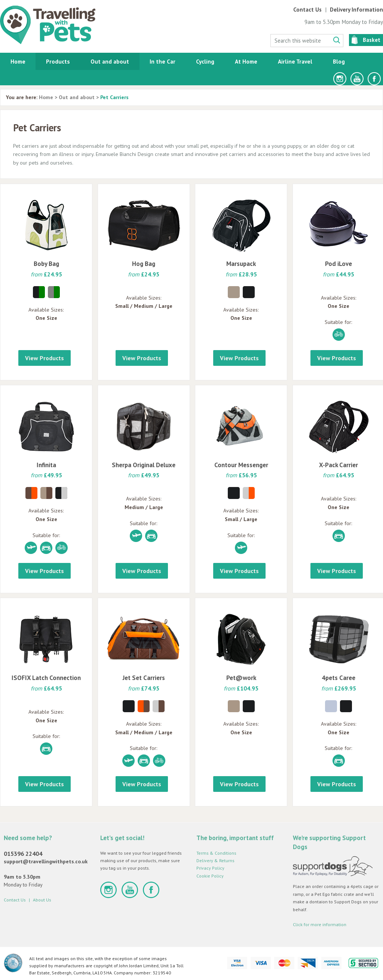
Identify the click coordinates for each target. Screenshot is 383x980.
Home (18, 61)
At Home (246, 61)
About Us (42, 900)
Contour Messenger (241, 465)
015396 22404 (23, 854)
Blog (339, 61)
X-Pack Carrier (338, 465)
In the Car (163, 61)
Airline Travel (295, 61)
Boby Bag (46, 264)
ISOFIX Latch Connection (46, 678)
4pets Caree (338, 678)
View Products (45, 358)
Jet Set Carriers (144, 678)
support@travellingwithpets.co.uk (46, 861)
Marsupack (241, 264)
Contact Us (307, 10)
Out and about (110, 61)
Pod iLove (338, 264)
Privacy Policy (210, 868)
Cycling (205, 61)
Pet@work (241, 678)
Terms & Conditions (216, 853)
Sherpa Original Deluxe (144, 465)
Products (58, 61)
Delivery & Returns (215, 860)
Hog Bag (144, 264)
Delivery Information (356, 10)
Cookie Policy (210, 876)
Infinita (46, 465)
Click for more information (320, 924)
